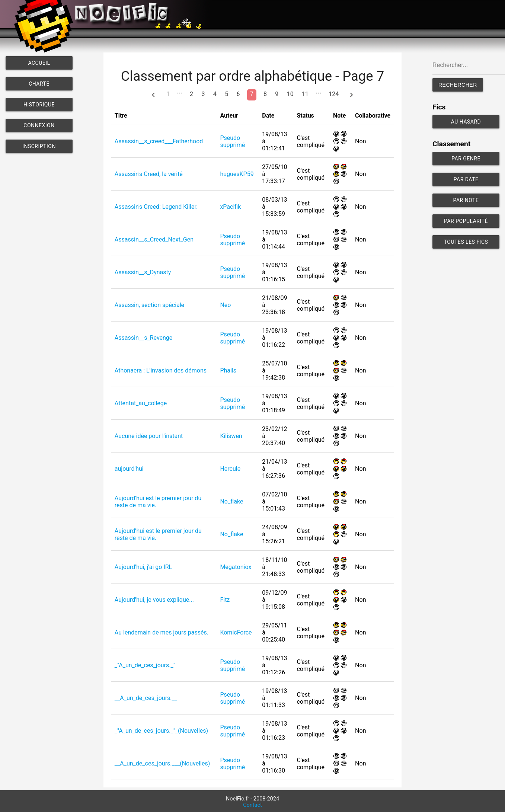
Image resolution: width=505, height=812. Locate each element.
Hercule (230, 469)
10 (290, 94)
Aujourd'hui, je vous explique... (154, 600)
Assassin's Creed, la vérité (149, 174)
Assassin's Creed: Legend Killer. (156, 207)
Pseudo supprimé (232, 141)
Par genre (466, 159)
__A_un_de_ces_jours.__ (146, 698)
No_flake (231, 501)
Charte (39, 84)
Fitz (225, 600)
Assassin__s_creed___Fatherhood (159, 141)
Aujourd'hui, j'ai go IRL (143, 567)
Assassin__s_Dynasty (143, 272)
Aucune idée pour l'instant (149, 436)
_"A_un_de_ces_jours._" (145, 665)
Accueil (39, 63)
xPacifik (230, 207)
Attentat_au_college (141, 403)
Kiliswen (231, 436)
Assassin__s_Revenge (144, 338)
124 (334, 94)
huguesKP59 (237, 174)
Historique (39, 105)
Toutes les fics (466, 242)
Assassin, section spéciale (149, 305)
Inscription (39, 146)
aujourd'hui (129, 469)
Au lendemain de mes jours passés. (162, 632)
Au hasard (466, 122)
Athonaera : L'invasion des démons (161, 370)
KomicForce (236, 632)
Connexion (39, 125)
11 (305, 94)
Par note (466, 200)
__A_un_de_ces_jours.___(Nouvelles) (162, 763)
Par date (466, 179)
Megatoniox (236, 567)
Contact (252, 805)
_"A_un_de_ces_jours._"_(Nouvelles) (161, 731)
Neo (225, 305)
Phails (228, 370)
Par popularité (466, 221)
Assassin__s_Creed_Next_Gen (154, 239)
